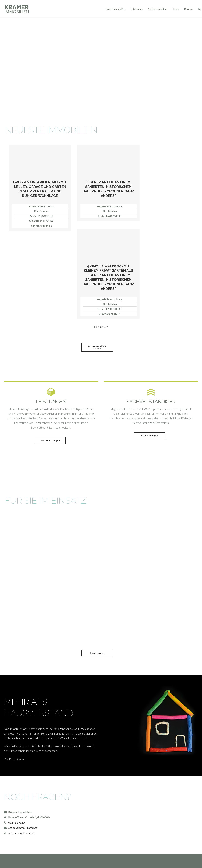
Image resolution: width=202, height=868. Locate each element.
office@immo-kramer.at (23, 828)
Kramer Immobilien (115, 9)
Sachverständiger (158, 9)
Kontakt (189, 9)
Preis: (33, 216)
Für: (37, 211)
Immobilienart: (38, 206)
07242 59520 (16, 822)
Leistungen (137, 9)
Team (176, 9)
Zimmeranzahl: (40, 226)
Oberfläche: (37, 221)
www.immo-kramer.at (21, 833)
